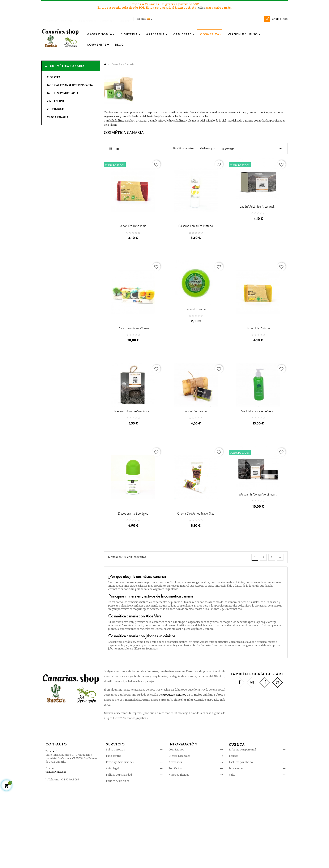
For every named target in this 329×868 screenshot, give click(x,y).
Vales (232, 852)
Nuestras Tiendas (179, 852)
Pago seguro (113, 833)
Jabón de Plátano (258, 370)
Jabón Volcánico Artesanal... (258, 221)
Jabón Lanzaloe (196, 345)
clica (202, 7)
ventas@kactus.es (56, 850)
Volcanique (55, 109)
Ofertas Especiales (179, 833)
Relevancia (252, 149)
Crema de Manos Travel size (196, 591)
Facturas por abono (241, 840)
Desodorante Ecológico (133, 591)
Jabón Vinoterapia (196, 468)
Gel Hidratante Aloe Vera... (258, 468)
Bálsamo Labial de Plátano (196, 247)
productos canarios (174, 772)
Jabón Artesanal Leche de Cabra (70, 85)
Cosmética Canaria (67, 66)
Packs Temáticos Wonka (133, 370)
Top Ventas (175, 846)
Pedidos (233, 833)
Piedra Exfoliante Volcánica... (133, 468)
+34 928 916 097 (70, 857)
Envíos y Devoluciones (120, 840)
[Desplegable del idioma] (145, 19)
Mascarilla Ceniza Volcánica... (258, 566)
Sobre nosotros (115, 827)
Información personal (242, 827)
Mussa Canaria (57, 117)
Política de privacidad (119, 852)
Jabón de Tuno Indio (133, 247)
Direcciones (236, 846)
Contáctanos (176, 827)
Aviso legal (112, 846)
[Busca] (235, 19)
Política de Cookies (117, 859)
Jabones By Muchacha (63, 93)
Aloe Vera (54, 77)
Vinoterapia (56, 101)
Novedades (175, 840)
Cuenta (237, 822)
